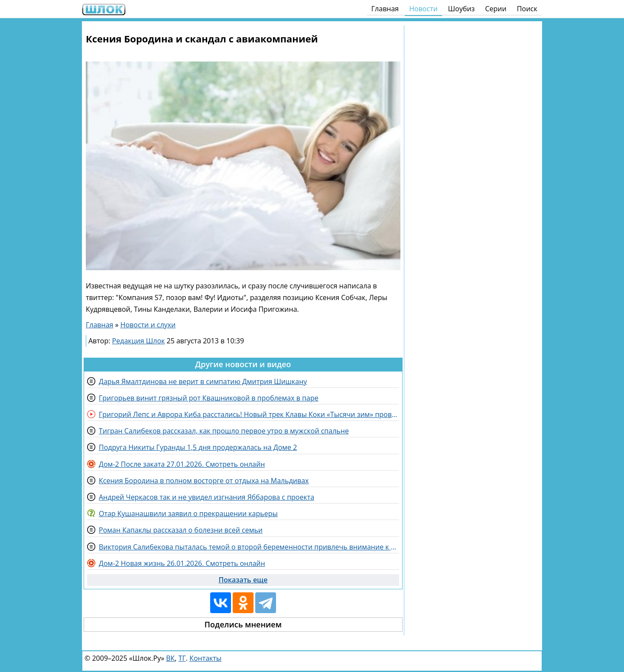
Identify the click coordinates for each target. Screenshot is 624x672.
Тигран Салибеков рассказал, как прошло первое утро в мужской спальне (224, 431)
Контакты (205, 658)
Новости (423, 9)
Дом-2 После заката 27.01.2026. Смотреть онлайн (182, 464)
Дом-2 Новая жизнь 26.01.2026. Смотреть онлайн (182, 563)
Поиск (527, 9)
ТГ (182, 658)
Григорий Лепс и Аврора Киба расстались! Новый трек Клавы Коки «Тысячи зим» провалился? (249, 414)
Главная (385, 9)
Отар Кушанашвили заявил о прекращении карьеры (188, 514)
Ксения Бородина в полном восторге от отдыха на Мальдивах (204, 481)
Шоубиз (461, 9)
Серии (496, 9)
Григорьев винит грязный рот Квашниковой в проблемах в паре (209, 398)
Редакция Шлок (139, 341)
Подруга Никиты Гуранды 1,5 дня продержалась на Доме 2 (198, 447)
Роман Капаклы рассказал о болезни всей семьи (181, 530)
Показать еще (243, 580)
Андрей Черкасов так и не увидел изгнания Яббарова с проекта (206, 497)
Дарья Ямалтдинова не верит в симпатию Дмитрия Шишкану (203, 381)
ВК (170, 658)
